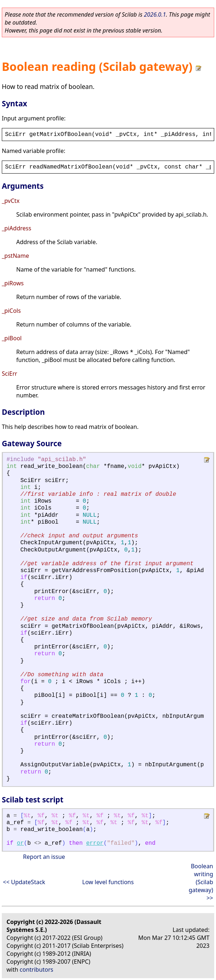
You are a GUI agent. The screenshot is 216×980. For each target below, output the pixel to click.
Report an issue (44, 857)
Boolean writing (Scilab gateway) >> (201, 882)
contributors (37, 970)
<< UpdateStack (24, 882)
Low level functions (108, 882)
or (20, 843)
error (95, 843)
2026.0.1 (155, 14)
